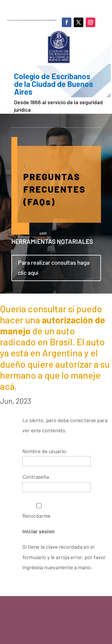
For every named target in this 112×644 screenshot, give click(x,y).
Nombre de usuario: (45, 451)
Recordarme (39, 511)
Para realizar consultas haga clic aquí (54, 267)
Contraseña (36, 477)
